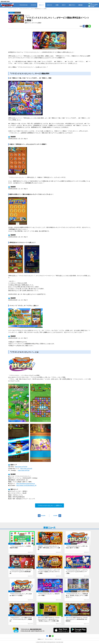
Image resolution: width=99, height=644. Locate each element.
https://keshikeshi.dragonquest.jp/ (26, 484)
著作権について (41, 639)
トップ (9, 9)
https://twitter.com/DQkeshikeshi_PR (26, 485)
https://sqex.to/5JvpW (26, 469)
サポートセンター (58, 639)
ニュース (15, 9)
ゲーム (11, 13)
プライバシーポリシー (49, 639)
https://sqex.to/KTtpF (24, 470)
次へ (55, 516)
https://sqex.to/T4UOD (21, 467)
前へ (44, 516)
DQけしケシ (18, 13)
